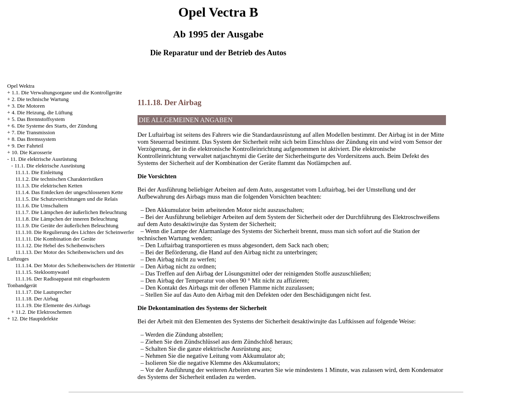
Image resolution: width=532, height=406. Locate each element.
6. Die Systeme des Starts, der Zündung (54, 126)
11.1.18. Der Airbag (37, 299)
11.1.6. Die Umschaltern (42, 205)
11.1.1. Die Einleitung (39, 172)
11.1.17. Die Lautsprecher (43, 292)
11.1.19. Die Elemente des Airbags (53, 305)
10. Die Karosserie (32, 152)
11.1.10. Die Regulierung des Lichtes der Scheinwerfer (75, 232)
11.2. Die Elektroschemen (44, 312)
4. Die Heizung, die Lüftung (42, 112)
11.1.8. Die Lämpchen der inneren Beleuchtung (66, 219)
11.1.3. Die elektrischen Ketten (49, 186)
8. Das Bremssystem (34, 139)
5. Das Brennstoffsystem (38, 119)
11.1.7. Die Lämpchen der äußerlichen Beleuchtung (71, 212)
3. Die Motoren (28, 106)
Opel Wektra (21, 86)
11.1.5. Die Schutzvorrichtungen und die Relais (66, 199)
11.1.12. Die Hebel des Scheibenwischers (60, 245)
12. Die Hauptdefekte (35, 319)
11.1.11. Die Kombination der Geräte (55, 239)
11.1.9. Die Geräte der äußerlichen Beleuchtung (67, 225)
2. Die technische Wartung (40, 99)
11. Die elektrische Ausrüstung (44, 159)
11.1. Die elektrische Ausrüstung (50, 166)
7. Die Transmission (33, 132)
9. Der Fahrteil (27, 146)
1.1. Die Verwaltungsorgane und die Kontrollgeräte (67, 92)
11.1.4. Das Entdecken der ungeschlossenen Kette (69, 192)
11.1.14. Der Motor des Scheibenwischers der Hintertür (75, 265)
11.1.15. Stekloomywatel (42, 272)
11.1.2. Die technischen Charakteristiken (59, 179)
